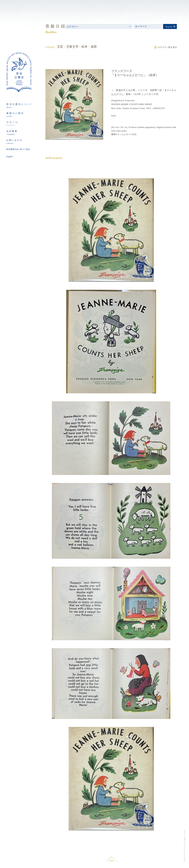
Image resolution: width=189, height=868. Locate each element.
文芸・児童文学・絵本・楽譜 (77, 47)
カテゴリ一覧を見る (167, 47)
